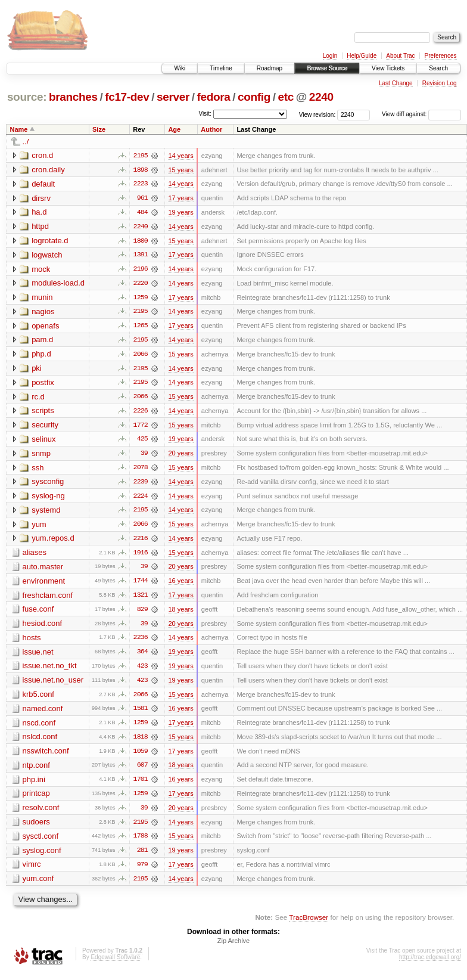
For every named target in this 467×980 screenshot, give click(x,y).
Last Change (396, 83)
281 (142, 857)
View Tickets (388, 68)
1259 (141, 299)
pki (37, 370)
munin (42, 298)
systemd (46, 513)
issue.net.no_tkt (50, 670)
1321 (141, 599)
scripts (43, 413)
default (43, 184)
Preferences (441, 56)
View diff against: (421, 114)
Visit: (205, 114)
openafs (45, 327)
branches (73, 97)
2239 (141, 485)
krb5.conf (38, 699)
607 (142, 771)
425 (142, 442)
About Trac (400, 56)
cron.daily (48, 170)
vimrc (32, 871)
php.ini (34, 785)
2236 (141, 642)
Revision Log (440, 83)
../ (26, 142)
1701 (141, 785)
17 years (180, 199)
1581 (141, 714)
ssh (38, 470)
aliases (35, 556)
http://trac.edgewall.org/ (430, 964)
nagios (43, 313)
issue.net (38, 656)
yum (39, 527)
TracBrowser (309, 924)
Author (211, 129)
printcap (36, 799)
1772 (141, 427)
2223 (141, 184)
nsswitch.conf (46, 756)
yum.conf (38, 885)
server (173, 97)
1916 (141, 556)
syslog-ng (48, 499)
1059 (141, 756)
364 (142, 656)
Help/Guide (362, 56)
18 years (180, 613)
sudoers (36, 828)
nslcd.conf (40, 742)
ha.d (39, 213)
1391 (141, 256)
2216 (141, 542)
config (254, 97)
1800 (141, 241)
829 (142, 613)
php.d (41, 356)
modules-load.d (58, 284)
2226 (141, 413)
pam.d (42, 341)
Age (174, 129)
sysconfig (48, 484)
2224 (141, 499)
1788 (141, 842)
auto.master (43, 570)
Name (19, 129)
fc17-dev (127, 97)
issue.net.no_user (53, 685)
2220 (141, 284)
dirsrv (41, 198)
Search (438, 68)
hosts (32, 642)
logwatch (47, 255)
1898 (141, 170)
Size (99, 129)
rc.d (38, 398)
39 (144, 456)
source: (27, 97)
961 (142, 199)
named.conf (43, 713)
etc (286, 97)
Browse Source (327, 68)
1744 (141, 585)
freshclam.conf (48, 599)
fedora (214, 97)
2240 (321, 97)
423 (142, 671)
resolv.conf (41, 813)
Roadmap (270, 68)
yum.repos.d (53, 542)
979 (142, 871)
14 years (180, 156)
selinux (43, 441)
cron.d (42, 155)
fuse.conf (38, 613)
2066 (141, 356)
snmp (41, 456)
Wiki (180, 68)
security (45, 427)
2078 (141, 470)
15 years (180, 170)
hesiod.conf (43, 627)
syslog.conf (42, 856)
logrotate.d (50, 241)
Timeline (221, 68)
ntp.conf (36, 770)
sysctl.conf (41, 842)
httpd (40, 227)
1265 (141, 327)
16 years (180, 585)
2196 (141, 270)
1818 (141, 742)
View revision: (317, 114)
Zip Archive (233, 948)
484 (142, 213)
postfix (43, 384)
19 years (180, 213)
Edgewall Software (115, 964)
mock (41, 270)
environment (44, 584)
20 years (180, 456)
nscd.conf (39, 728)
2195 (141, 156)
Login (330, 56)
